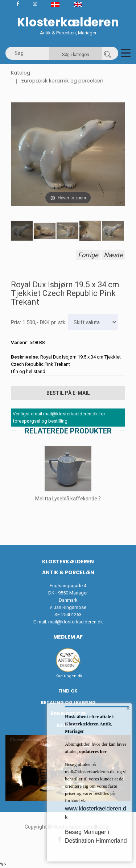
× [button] (128, 708)
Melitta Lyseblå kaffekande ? (68, 499)
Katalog (20, 73)
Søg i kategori (76, 55)
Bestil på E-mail (68, 393)
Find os (68, 691)
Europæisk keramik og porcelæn (62, 81)
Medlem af (68, 637)
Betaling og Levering (68, 702)
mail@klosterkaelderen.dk (76, 622)
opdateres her (92, 751)
